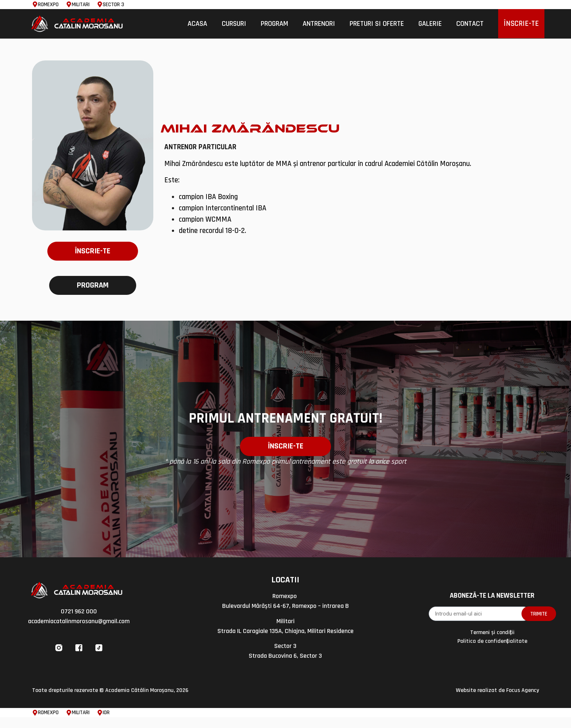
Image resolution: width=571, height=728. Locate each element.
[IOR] (100, 724)
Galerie (430, 24)
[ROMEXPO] (35, 4)
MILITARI (81, 5)
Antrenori (319, 24)
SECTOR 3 (113, 5)
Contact (470, 24)
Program (274, 24)
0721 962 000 (79, 623)
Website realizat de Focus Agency (497, 702)
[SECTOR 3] (100, 4)
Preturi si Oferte (377, 24)
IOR (106, 724)
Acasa (197, 24)
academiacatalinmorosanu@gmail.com (79, 632)
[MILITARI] (69, 4)
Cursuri (234, 24)
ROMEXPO (48, 5)
